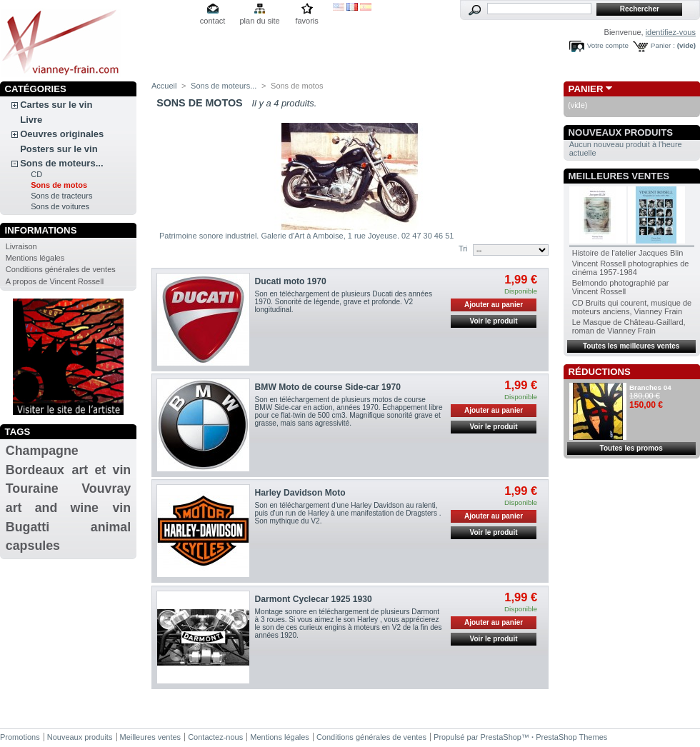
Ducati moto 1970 (291, 281)
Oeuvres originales (62, 134)
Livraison (21, 246)
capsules (33, 546)
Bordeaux (35, 470)
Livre (31, 120)
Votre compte (608, 45)
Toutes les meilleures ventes (631, 346)
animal (111, 527)
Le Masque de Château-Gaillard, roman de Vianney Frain (629, 326)
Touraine (32, 488)
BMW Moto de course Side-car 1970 (328, 387)
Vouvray (106, 488)
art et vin (102, 470)
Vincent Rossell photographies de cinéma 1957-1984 (631, 268)
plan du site (259, 21)
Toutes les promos (631, 448)
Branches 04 (650, 387)
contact (212, 21)
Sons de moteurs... (61, 163)
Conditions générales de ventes (61, 269)
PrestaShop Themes (571, 737)
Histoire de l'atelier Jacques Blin (628, 253)
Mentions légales (35, 258)
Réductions (600, 372)
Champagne (42, 451)
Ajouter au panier (494, 305)
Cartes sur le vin (56, 105)
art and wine (52, 508)
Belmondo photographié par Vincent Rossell (621, 287)
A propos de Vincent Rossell (55, 281)
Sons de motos (59, 185)
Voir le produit (494, 321)
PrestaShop (501, 737)
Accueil (164, 86)
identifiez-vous (671, 32)
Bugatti (27, 527)
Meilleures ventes (619, 176)
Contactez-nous (215, 737)
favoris (306, 21)
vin (121, 508)
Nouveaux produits (621, 132)
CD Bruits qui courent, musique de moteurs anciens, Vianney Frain (632, 307)
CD (36, 174)
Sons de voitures (60, 206)
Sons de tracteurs (61, 196)
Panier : (663, 45)
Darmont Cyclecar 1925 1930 (314, 599)
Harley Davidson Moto (300, 493)
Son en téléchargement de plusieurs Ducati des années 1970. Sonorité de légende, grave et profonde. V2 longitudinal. (344, 302)
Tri (463, 249)
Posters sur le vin (59, 149)
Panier (586, 89)
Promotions (20, 737)
